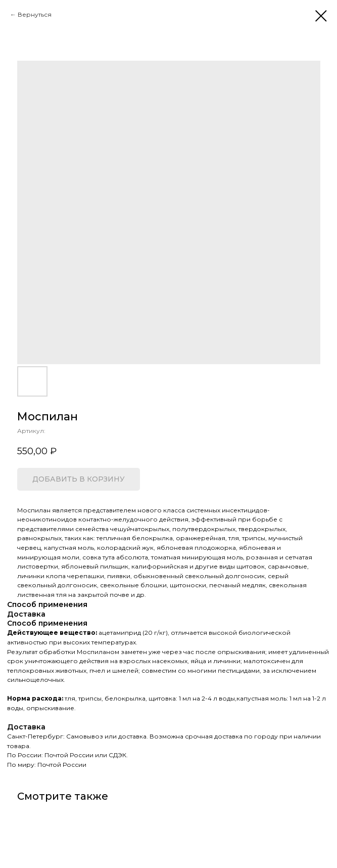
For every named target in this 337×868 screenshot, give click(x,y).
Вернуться (35, 14)
